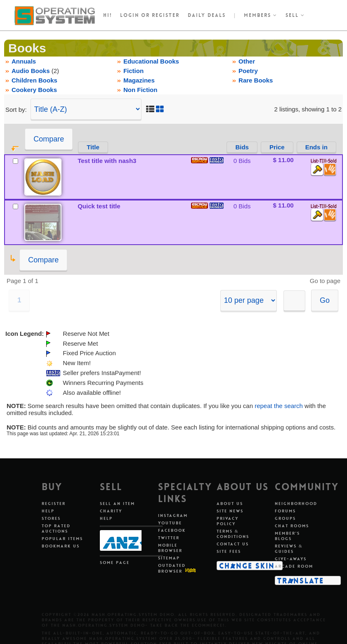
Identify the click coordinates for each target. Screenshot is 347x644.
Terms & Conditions (233, 534)
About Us (230, 504)
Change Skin (247, 566)
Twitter (169, 538)
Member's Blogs (287, 536)
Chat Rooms (292, 526)
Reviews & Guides (289, 549)
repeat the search (279, 406)
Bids (242, 147)
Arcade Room (294, 566)
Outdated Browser (172, 568)
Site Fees (229, 551)
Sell (295, 15)
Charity (111, 511)
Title (93, 147)
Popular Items (62, 539)
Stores (51, 518)
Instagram (173, 515)
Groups (285, 518)
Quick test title (99, 206)
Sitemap (169, 558)
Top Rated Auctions (56, 528)
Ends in (316, 147)
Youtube (170, 523)
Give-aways (291, 559)
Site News (230, 511)
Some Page (115, 563)
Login (130, 15)
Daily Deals (207, 15)
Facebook (172, 530)
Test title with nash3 (107, 161)
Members (261, 15)
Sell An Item (117, 504)
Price (277, 147)
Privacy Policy (228, 521)
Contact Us (233, 544)
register (166, 15)
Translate (301, 580)
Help (48, 511)
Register (54, 504)
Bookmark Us (61, 546)
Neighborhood (296, 504)
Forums (285, 511)
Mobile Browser (170, 548)
